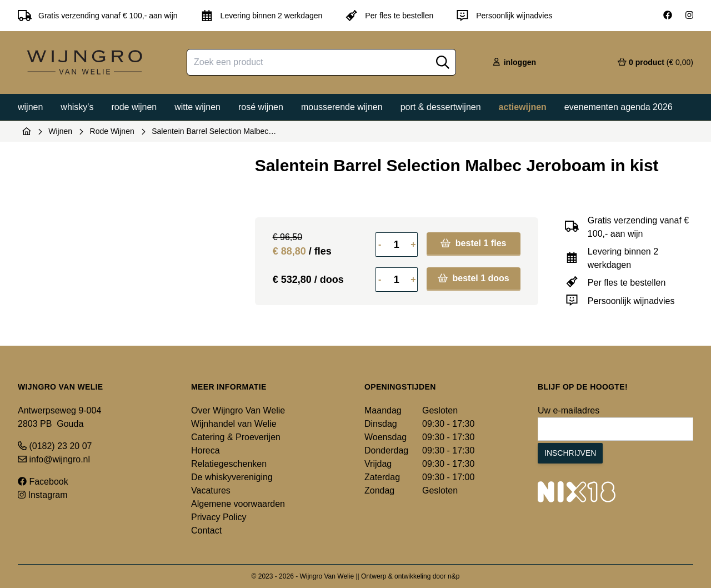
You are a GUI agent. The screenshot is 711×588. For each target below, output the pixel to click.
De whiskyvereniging (232, 477)
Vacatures (211, 490)
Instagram (43, 495)
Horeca (206, 450)
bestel (473, 243)
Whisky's (77, 107)
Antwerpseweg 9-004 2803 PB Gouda (59, 417)
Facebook (43, 482)
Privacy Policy (219, 517)
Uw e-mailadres (569, 410)
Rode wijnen (134, 107)
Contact (206, 530)
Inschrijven (570, 453)
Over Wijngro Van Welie (238, 410)
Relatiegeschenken (229, 464)
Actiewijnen (523, 107)
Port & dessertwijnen (441, 107)
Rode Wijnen (112, 131)
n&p (454, 576)
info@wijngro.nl (54, 459)
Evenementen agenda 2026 (619, 107)
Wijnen (30, 107)
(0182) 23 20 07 (55, 446)
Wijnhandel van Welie (234, 424)
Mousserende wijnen (342, 107)
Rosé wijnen (261, 107)
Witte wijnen (197, 107)
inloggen (514, 62)
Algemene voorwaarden (238, 504)
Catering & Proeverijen (236, 437)
